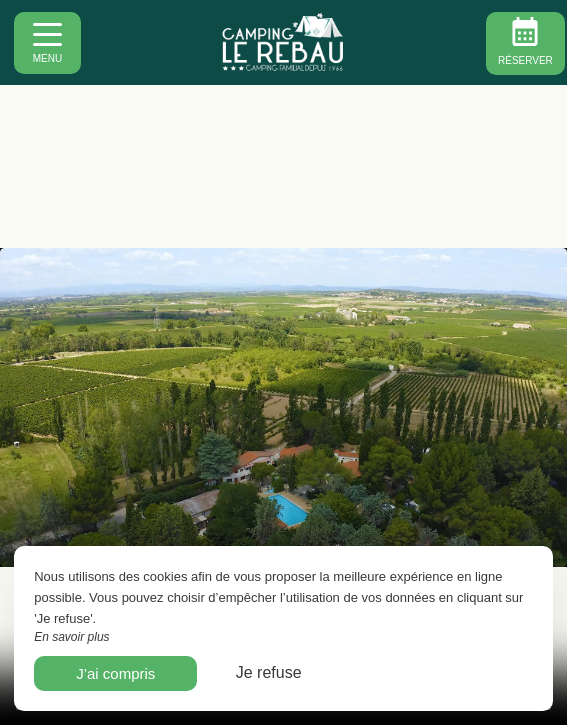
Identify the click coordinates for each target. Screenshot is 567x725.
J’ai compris (115, 673)
